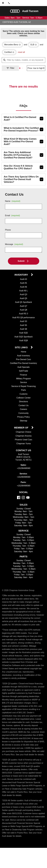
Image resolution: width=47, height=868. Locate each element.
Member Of (22, 426)
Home (23, 350)
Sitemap (23, 419)
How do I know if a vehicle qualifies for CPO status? (23, 165)
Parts (24, 388)
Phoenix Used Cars (23, 438)
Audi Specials (24, 365)
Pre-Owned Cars (24, 358)
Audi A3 (24, 277)
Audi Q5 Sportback (23, 300)
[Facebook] (19, 496)
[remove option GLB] (34, 43)
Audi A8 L (24, 289)
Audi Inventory (24, 354)
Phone (8, 228)
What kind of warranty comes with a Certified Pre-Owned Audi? (23, 140)
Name (13, 199)
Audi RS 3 (23, 312)
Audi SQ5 (24, 331)
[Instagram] (23, 496)
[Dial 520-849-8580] (9, 3)
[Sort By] (36, 67)
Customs (23, 392)
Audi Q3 (23, 292)
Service (23, 381)
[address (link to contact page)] (3, 3)
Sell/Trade (23, 369)
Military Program (24, 377)
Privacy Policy (23, 415)
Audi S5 (23, 323)
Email (13, 214)
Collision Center (23, 396)
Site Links (22, 346)
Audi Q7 (23, 304)
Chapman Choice (23, 430)
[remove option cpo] (10, 51)
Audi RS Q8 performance (23, 316)
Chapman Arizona (23, 434)
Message (15, 242)
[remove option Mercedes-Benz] (13, 43)
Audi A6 (24, 285)
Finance (23, 373)
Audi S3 (23, 319)
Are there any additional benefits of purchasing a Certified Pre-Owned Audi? (23, 152)
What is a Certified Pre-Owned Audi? (23, 117)
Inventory (22, 273)
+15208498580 (24, 467)
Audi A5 (24, 281)
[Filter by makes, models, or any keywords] (23, 59)
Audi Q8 (23, 308)
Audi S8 (23, 327)
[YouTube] (28, 496)
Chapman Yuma (24, 442)
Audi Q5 (23, 296)
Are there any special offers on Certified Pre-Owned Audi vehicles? (23, 177)
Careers (23, 407)
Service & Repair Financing (24, 384)
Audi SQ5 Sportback (24, 335)
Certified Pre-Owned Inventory (23, 361)
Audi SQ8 (24, 339)
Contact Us (23, 404)
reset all (23, 51)
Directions (24, 400)
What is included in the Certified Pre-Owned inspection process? (23, 129)
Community (24, 411)
